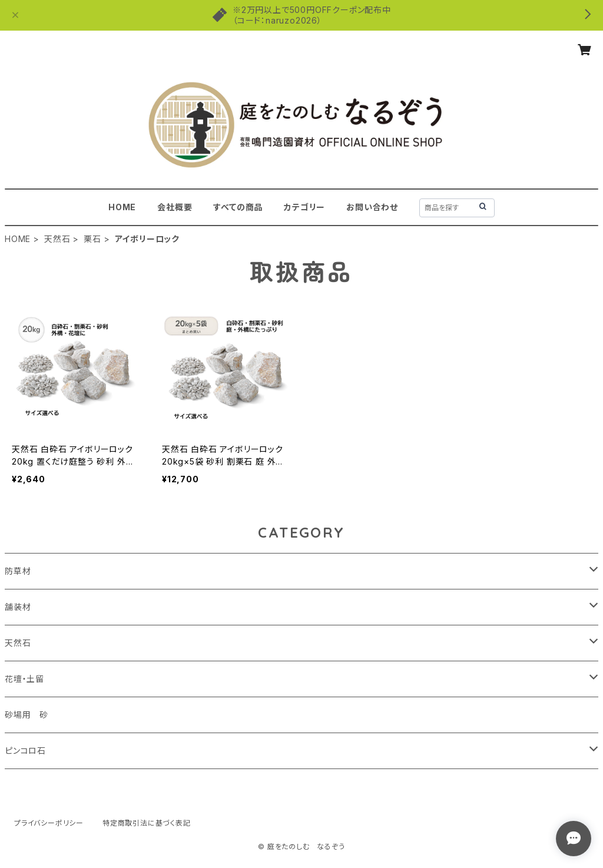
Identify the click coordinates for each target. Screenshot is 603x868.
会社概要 (175, 207)
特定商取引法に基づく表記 (147, 823)
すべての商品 (238, 207)
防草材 (18, 571)
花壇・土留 (24, 679)
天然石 (57, 239)
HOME (122, 207)
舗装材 (18, 607)
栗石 (92, 239)
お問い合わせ (372, 207)
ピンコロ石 (25, 751)
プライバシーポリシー (49, 823)
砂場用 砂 (26, 715)
